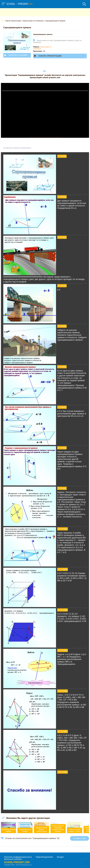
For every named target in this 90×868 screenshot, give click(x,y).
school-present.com (17, 863)
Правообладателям (44, 857)
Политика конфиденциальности (18, 857)
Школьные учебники (13, 859)
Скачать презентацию (48, 56)
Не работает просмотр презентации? (17, 148)
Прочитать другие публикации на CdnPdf (45, 137)
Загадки (60, 857)
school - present (19, 4)
